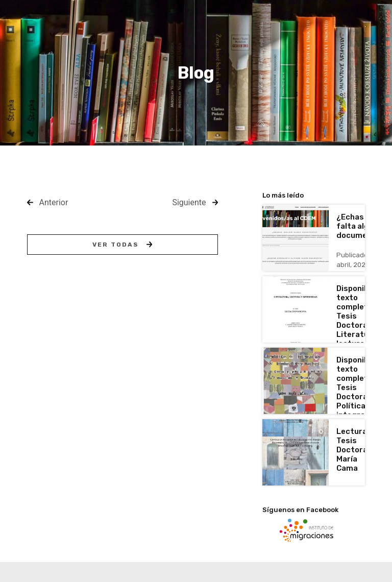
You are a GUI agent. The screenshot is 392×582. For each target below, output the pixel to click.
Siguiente (189, 202)
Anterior (54, 202)
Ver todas (122, 245)
